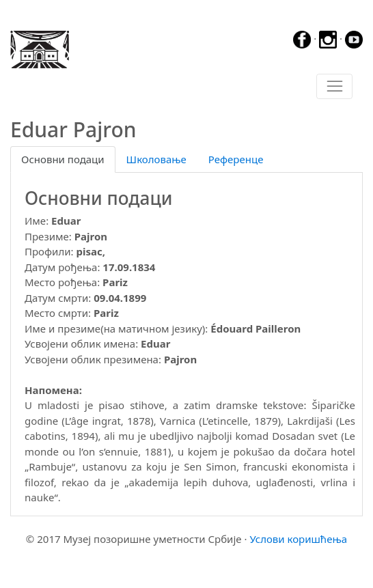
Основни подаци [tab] (63, 159)
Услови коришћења (298, 539)
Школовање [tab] (156, 159)
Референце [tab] (236, 159)
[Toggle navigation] (334, 87)
